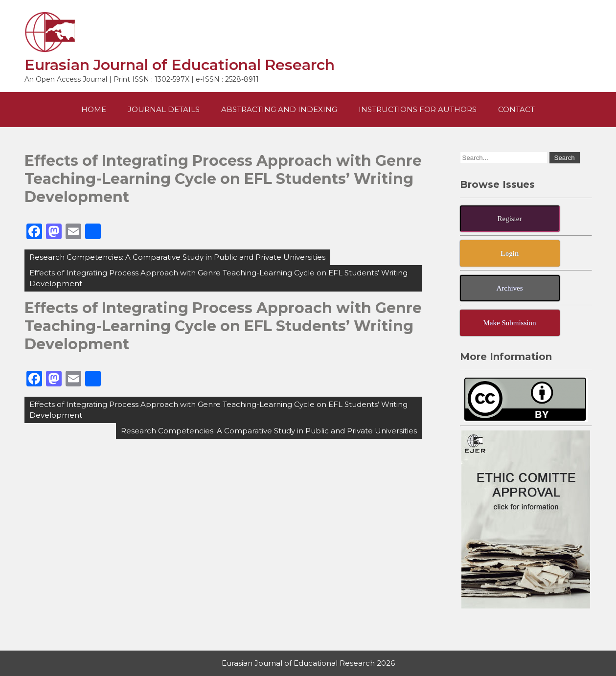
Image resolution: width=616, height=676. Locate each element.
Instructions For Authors (418, 109)
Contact (516, 109)
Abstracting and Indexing (279, 109)
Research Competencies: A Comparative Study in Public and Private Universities (177, 257)
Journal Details (164, 109)
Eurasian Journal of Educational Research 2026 (308, 663)
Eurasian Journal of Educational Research (180, 65)
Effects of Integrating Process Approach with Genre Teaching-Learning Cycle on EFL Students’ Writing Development (218, 278)
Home (94, 109)
